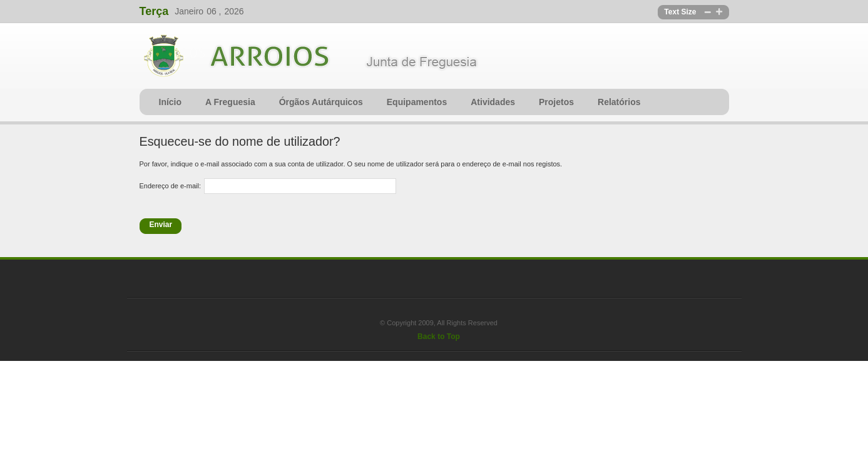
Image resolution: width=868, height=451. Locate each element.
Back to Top (439, 337)
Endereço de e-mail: (170, 186)
